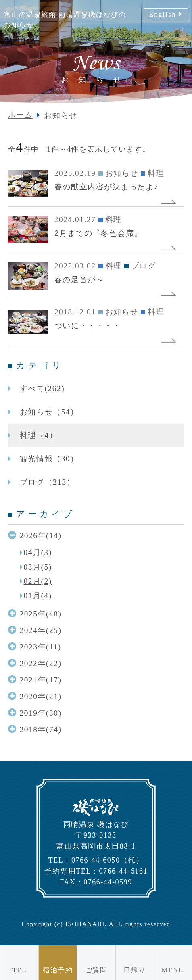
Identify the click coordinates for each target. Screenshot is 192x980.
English (163, 14)
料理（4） (39, 435)
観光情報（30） (49, 459)
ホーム (21, 115)
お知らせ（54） (49, 412)
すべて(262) (42, 388)
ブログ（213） (47, 482)
